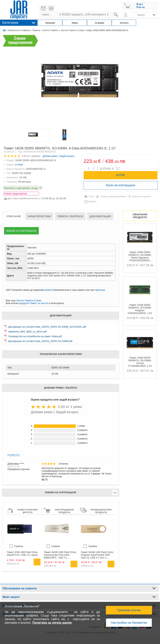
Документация (100, 216)
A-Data (19, 164)
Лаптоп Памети (50, 30)
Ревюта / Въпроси (70, 216)
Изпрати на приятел (141, 197)
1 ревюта (35, 156)
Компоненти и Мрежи (19, 30)
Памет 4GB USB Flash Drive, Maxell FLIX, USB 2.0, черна (23, 554)
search (119, 12)
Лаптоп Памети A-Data (72, 30)
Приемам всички (129, 610)
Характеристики (39, 216)
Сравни (92, 201)
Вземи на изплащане (21, 231)
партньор (100, 290)
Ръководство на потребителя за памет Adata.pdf (35, 336)
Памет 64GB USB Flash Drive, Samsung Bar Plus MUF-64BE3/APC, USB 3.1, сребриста (60, 555)
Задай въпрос (67, 156)
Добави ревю (50, 156)
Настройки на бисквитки (129, 623)
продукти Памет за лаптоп (34, 303)
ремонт (49, 290)
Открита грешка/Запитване (113, 197)
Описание (14, 216)
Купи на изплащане (121, 185)
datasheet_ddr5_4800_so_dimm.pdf (27, 332)
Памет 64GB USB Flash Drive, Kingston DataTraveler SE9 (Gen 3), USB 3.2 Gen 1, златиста (97, 555)
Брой (86, 166)
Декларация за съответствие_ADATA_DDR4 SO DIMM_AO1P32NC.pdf (47, 327)
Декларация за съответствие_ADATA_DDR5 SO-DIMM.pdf (40, 341)
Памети (36, 30)
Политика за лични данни (52, 623)
